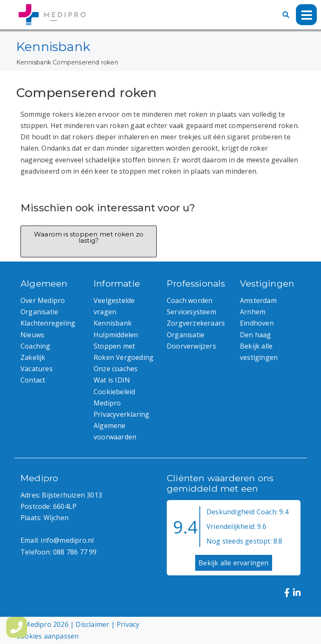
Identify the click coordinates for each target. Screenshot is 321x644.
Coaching (36, 346)
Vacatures (37, 369)
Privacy (128, 624)
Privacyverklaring (121, 414)
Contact (33, 380)
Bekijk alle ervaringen (233, 563)
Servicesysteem (191, 312)
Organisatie (39, 312)
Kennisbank (34, 62)
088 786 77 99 (75, 552)
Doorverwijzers (191, 346)
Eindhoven (257, 323)
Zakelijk (33, 357)
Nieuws (32, 335)
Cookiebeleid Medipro (114, 397)
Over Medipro (43, 300)
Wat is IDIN (112, 380)
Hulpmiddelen (116, 335)
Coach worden (190, 300)
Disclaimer (92, 624)
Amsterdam (258, 300)
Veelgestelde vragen (114, 306)
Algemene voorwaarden (115, 431)
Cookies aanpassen (47, 636)
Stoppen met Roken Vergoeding (124, 352)
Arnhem (253, 312)
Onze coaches (116, 369)
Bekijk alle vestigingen (259, 352)
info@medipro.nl (67, 540)
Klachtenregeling (48, 323)
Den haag (256, 335)
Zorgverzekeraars (196, 323)
